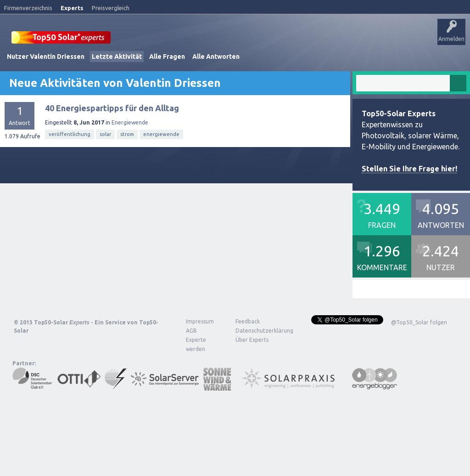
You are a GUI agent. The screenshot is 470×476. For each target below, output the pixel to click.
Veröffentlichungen (69, 66)
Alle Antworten (216, 82)
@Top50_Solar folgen (419, 348)
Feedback (248, 347)
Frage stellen (277, 66)
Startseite (21, 66)
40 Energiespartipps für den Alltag (112, 134)
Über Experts (342, 66)
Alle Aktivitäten (125, 66)
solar (105, 160)
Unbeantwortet (174, 66)
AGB (191, 356)
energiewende (161, 160)
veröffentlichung (70, 160)
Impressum (200, 347)
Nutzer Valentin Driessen (46, 82)
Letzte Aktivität (117, 82)
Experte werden (196, 370)
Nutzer (241, 66)
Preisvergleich (111, 8)
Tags (213, 66)
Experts (72, 8)
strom (127, 160)
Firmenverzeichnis (28, 8)
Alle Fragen (167, 82)
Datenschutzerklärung (257, 356)
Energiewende (130, 148)
